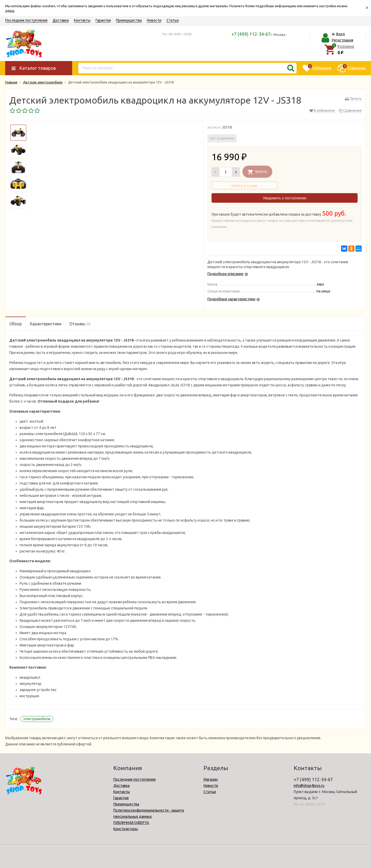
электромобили (37, 719)
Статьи (173, 20)
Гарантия (103, 20)
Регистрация (343, 40)
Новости (154, 20)
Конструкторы (126, 829)
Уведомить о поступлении (284, 198)
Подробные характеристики (231, 299)
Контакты (82, 20)
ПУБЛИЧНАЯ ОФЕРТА (131, 823)
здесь (10, 11)
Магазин (211, 779)
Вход (341, 34)
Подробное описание (225, 274)
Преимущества (129, 20)
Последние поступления (26, 20)
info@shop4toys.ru (309, 786)
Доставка (61, 20)
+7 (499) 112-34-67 (251, 34)
